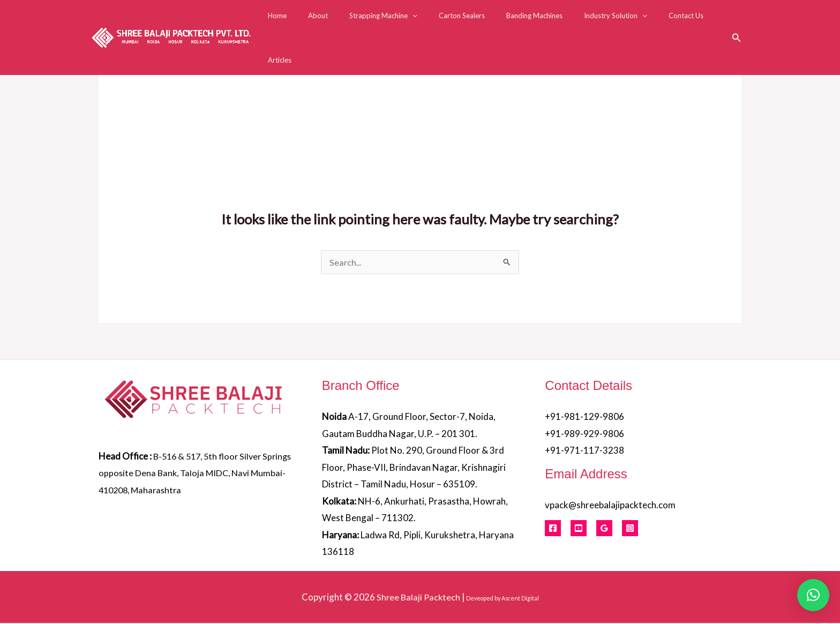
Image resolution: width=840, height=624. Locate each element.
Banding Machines (530, 22)
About (336, 22)
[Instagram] (630, 529)
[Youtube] (579, 529)
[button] (423, 22)
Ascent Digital (521, 599)
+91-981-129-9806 (584, 418)
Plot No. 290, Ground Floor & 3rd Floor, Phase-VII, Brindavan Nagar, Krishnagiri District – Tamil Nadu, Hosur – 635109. (414, 468)
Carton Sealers (464, 22)
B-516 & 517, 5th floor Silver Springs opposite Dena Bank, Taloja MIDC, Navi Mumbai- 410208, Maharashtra (192, 474)
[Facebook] (553, 529)
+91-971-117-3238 (584, 451)
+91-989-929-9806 (584, 435)
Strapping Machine (393, 22)
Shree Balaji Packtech (418, 598)
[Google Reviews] (604, 529)
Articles (709, 22)
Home (302, 22)
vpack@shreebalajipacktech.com (610, 506)
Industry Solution (603, 22)
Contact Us (666, 22)
